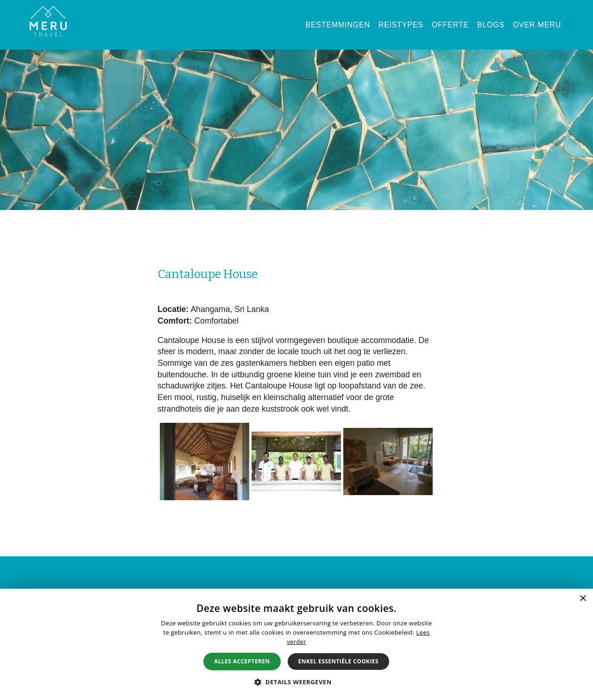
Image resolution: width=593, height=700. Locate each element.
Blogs (491, 25)
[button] (296, 682)
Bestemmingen (338, 25)
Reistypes (401, 25)
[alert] (296, 644)
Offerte (450, 25)
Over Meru (537, 25)
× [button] (583, 599)
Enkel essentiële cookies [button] (338, 661)
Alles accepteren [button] (242, 661)
